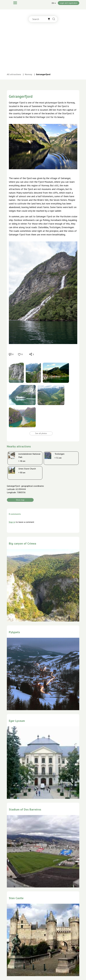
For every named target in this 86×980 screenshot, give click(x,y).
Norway (29, 74)
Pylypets (14, 632)
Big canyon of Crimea (22, 543)
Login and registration (69, 3)
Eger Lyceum (17, 721)
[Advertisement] (43, 50)
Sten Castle (16, 898)
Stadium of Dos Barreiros (25, 809)
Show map (20, 500)
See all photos (41, 433)
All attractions (14, 74)
